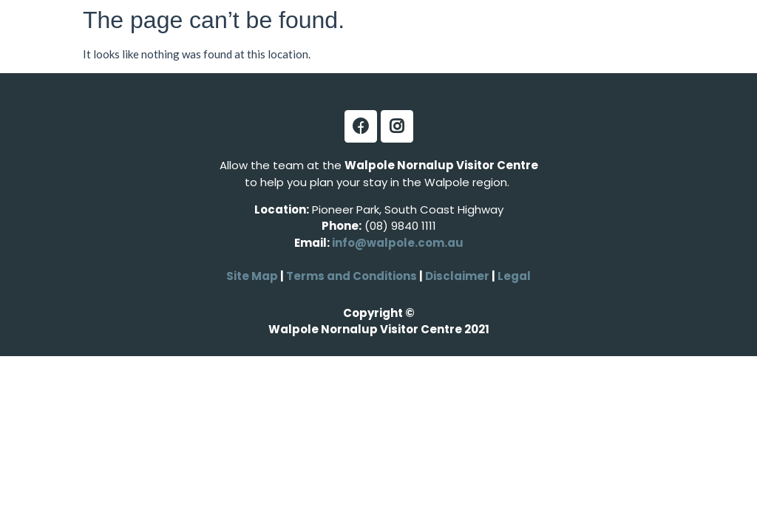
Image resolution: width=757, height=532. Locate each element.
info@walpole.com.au (398, 243)
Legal (513, 276)
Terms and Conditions (352, 276)
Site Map (252, 276)
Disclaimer (458, 276)
